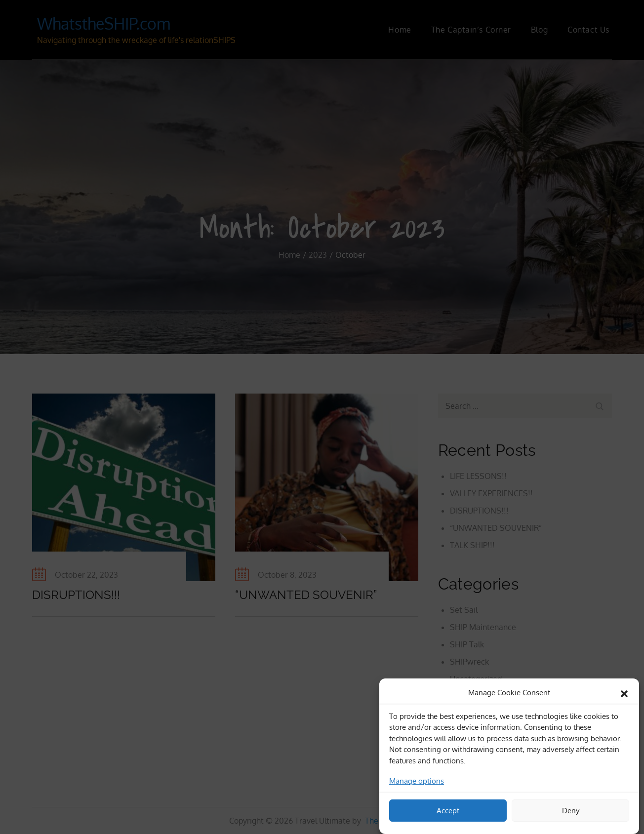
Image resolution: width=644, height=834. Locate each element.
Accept (448, 814)
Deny (571, 814)
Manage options (417, 784)
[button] (624, 696)
